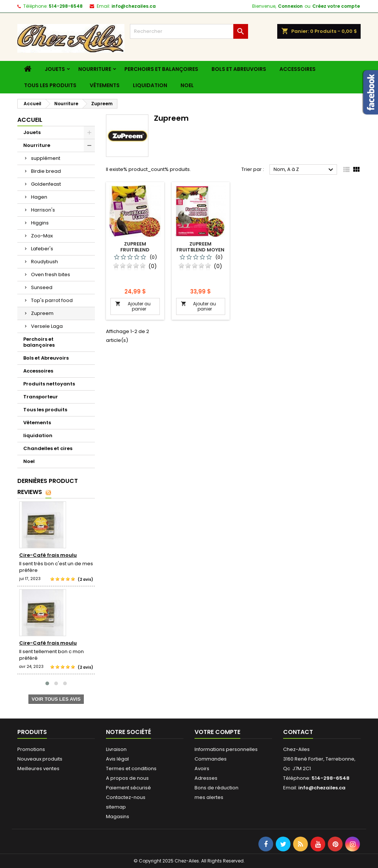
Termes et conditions (131, 768)
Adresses (206, 778)
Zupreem (42, 313)
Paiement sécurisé (128, 788)
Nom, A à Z (304, 170)
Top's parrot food (52, 300)
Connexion (290, 6)
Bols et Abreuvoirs (239, 69)
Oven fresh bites (51, 275)
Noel (187, 85)
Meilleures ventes (38, 768)
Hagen (39, 197)
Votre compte (217, 732)
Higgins (40, 223)
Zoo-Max (42, 236)
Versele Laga (47, 326)
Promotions (31, 749)
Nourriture (95, 69)
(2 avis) (85, 579)
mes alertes (209, 797)
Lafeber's (42, 249)
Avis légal (117, 759)
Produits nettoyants (49, 384)
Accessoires (298, 69)
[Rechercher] (189, 31)
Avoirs (202, 768)
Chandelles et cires (48, 448)
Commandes (211, 759)
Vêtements (105, 85)
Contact (298, 732)
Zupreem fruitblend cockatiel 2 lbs (135, 250)
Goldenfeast (46, 184)
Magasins (118, 816)
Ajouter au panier (133, 306)
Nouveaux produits (40, 759)
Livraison (116, 749)
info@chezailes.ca (134, 6)
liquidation (150, 85)
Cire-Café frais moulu (48, 555)
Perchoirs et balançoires (161, 69)
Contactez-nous (126, 797)
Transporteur (41, 397)
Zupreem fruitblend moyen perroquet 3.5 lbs (200, 250)
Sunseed (42, 287)
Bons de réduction (217, 788)
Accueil (30, 120)
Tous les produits (50, 85)
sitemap (116, 807)
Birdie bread (46, 171)
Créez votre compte (336, 6)
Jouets (55, 69)
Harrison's (43, 210)
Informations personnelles (226, 749)
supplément (46, 158)
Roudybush (44, 262)
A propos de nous (127, 778)
